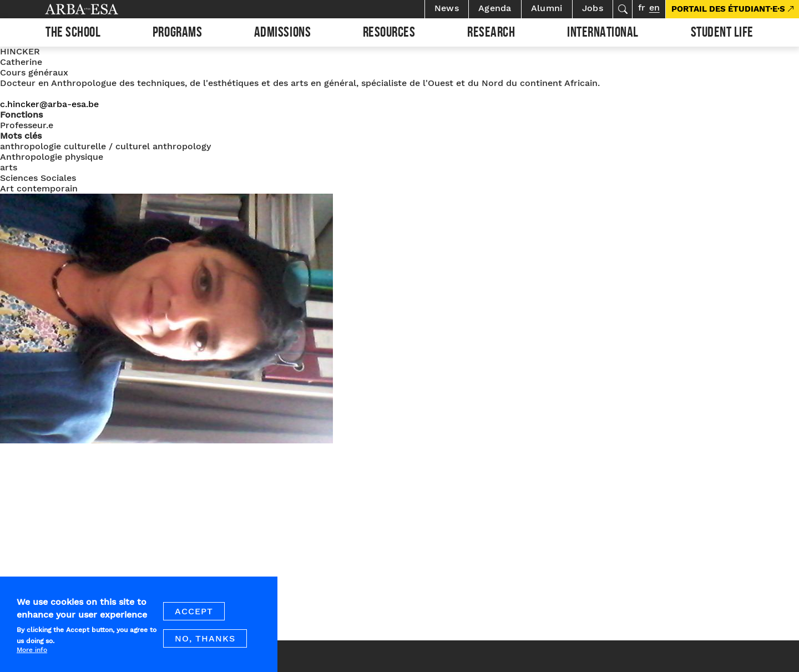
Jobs (593, 8)
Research (491, 34)
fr (642, 7)
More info (32, 657)
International (603, 34)
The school (73, 34)
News (447, 8)
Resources (389, 34)
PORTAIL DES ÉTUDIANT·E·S (728, 9)
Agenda (495, 8)
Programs (177, 34)
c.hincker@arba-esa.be (49, 104)
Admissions (282, 34)
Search (623, 9)
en (654, 7)
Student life (722, 34)
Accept (194, 618)
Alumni (547, 8)
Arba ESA (100, 9)
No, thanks (205, 646)
